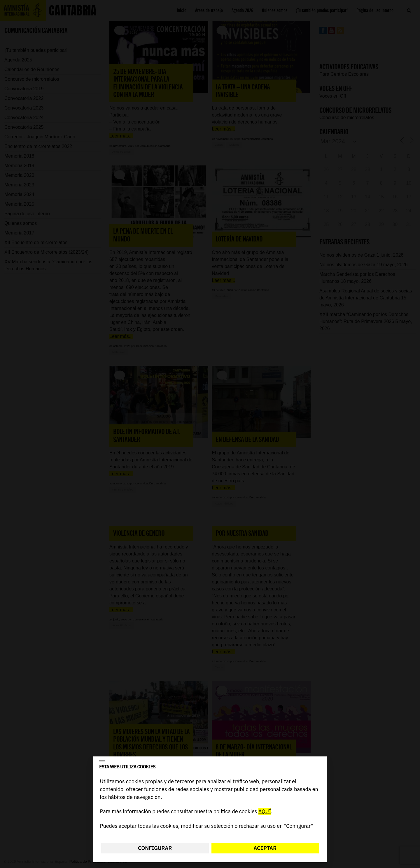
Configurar (155, 848)
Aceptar (265, 848)
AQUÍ (265, 812)
